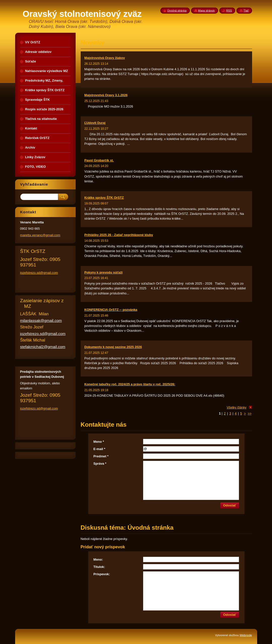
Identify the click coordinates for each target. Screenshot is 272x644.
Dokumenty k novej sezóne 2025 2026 (113, 347)
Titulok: (99, 567)
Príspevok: (102, 574)
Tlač (246, 11)
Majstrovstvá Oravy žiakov (105, 58)
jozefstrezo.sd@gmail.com (39, 273)
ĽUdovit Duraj (95, 123)
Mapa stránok (206, 11)
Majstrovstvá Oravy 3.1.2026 (106, 95)
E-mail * (99, 449)
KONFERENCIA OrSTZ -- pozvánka (111, 310)
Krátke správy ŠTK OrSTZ (104, 198)
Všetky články (236, 407)
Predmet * (101, 456)
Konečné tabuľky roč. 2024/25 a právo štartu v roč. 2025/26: (130, 384)
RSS (229, 11)
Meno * (99, 442)
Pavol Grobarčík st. (99, 160)
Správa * (100, 464)
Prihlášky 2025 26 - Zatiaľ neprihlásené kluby (119, 235)
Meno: (98, 560)
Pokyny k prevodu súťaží (104, 272)
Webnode (246, 635)
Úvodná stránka (177, 11)
